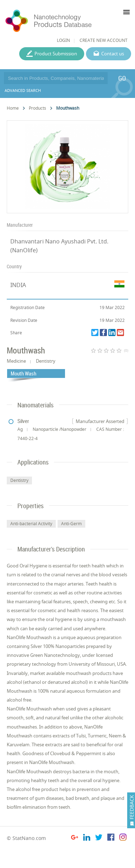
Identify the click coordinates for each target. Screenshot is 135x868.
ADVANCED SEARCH (23, 90)
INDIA (18, 285)
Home (13, 108)
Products (37, 108)
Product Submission (56, 54)
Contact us (113, 54)
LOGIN (63, 40)
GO (122, 78)
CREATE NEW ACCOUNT (104, 40)
